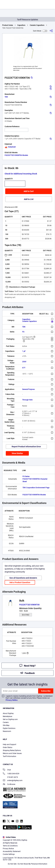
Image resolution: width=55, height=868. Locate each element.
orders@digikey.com (13, 781)
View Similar (17, 453)
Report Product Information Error (26, 447)
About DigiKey (8, 713)
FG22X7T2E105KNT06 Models (16, 155)
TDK (6, 97)
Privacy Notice (12, 700)
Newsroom (7, 731)
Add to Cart (29, 191)
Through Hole (27, 400)
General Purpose (28, 389)
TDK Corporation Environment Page (36, 488)
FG (23, 332)
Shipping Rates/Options (12, 750)
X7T (24, 368)
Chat (7, 770)
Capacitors (21, 25)
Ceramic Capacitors (37, 25)
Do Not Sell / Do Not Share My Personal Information (28, 864)
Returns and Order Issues (12, 753)
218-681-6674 (10, 777)
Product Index (8, 25)
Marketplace (7, 716)
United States (9, 837)
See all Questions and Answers (23, 578)
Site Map (6, 725)
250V (24, 362)
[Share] (51, 31)
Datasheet (10, 147)
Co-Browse (9, 784)
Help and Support (9, 744)
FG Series (26, 476)
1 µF (24, 351)
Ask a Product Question (20, 582)
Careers (6, 722)
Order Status (8, 747)
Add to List (29, 199)
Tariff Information (9, 756)
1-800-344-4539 (11, 774)
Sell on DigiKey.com (10, 719)
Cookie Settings (9, 854)
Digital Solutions (9, 728)
